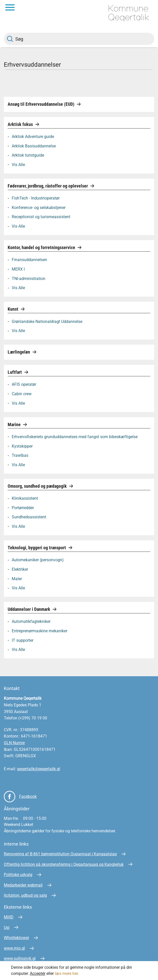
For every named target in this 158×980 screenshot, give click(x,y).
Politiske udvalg (18, 875)
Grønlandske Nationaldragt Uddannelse (47, 321)
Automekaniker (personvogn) (38, 560)
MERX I (18, 269)
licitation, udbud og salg (25, 895)
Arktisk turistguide (28, 155)
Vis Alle (18, 164)
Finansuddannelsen (29, 260)
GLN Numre (14, 743)
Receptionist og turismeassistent (41, 217)
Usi (7, 928)
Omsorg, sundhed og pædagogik (38, 486)
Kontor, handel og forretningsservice (42, 247)
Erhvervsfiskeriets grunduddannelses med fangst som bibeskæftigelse (75, 436)
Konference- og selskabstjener (39, 207)
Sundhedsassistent (29, 517)
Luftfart (15, 372)
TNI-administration (29, 278)
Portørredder (23, 508)
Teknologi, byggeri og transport (37, 548)
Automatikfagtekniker (31, 621)
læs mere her (66, 973)
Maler (17, 579)
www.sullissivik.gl (20, 958)
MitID (9, 917)
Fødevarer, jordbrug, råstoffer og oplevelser (48, 186)
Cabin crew (22, 394)
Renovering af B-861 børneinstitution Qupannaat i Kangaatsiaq (60, 854)
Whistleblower (16, 938)
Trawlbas (20, 455)
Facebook (28, 796)
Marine (15, 424)
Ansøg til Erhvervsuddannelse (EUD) (42, 104)
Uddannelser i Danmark (29, 609)
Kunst (14, 309)
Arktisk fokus (21, 124)
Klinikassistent (25, 498)
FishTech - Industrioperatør (36, 198)
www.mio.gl (14, 948)
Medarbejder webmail (23, 885)
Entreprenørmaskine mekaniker (39, 631)
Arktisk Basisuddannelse (34, 146)
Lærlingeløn (19, 352)
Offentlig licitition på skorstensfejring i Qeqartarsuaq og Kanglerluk (64, 864)
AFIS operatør (24, 384)
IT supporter (23, 640)
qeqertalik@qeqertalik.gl (39, 769)
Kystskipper (22, 446)
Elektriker (20, 569)
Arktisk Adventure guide (33, 137)
